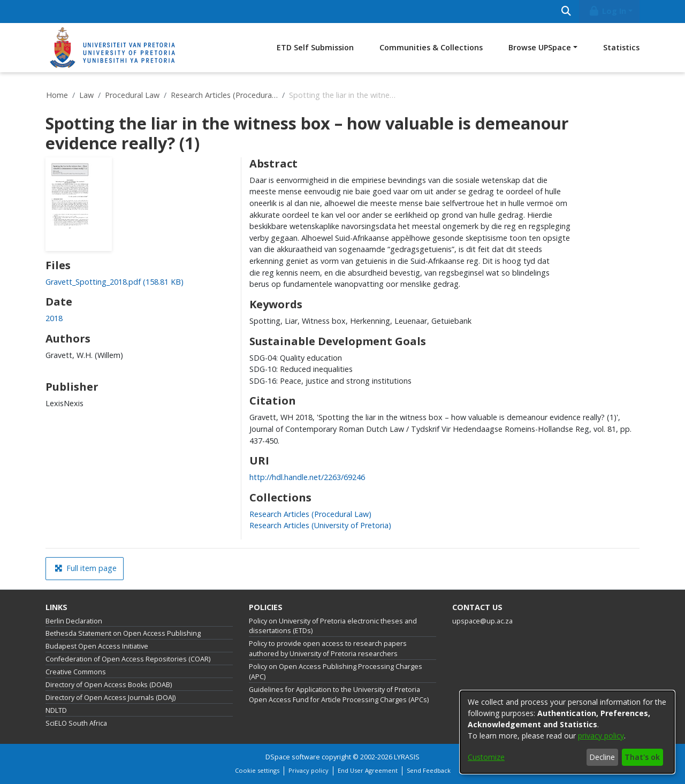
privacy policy (601, 736)
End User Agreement (368, 770)
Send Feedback (429, 770)
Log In (607, 11)
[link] (115, 282)
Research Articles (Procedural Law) (224, 95)
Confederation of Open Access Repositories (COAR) (128, 659)
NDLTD (56, 710)
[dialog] (567, 732)
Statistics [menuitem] (621, 47)
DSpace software (293, 757)
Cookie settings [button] (257, 770)
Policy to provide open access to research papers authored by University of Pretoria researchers (328, 649)
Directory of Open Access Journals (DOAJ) (111, 698)
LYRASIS (407, 757)
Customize (486, 757)
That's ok (642, 757)
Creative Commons (76, 672)
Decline (602, 757)
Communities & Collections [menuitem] (431, 47)
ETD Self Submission (315, 47)
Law (86, 95)
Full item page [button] (86, 568)
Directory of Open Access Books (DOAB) (109, 685)
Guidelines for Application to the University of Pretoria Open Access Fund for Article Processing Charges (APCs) (339, 695)
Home (57, 95)
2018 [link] (54, 318)
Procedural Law (132, 95)
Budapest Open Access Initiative (97, 646)
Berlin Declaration (74, 621)
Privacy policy (309, 770)
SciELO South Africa (76, 723)
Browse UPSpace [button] (540, 47)
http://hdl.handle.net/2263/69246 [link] (307, 477)
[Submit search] (566, 12)
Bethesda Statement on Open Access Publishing (123, 633)
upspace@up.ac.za (482, 621)
